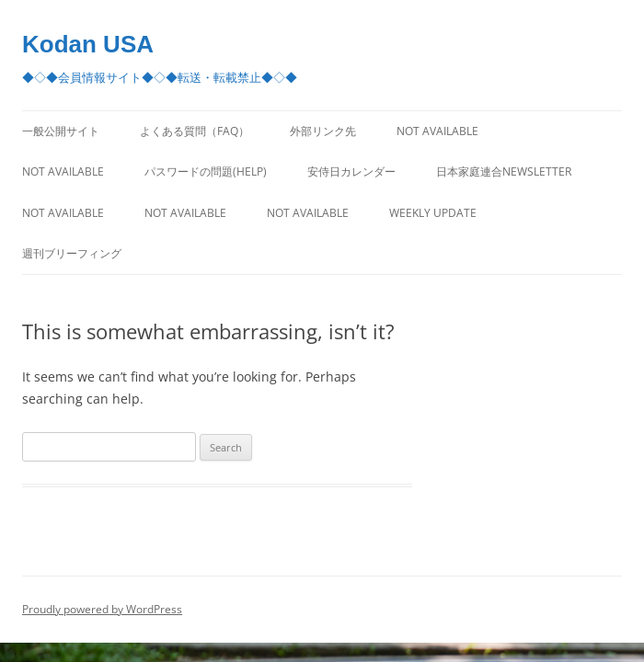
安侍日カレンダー (351, 171)
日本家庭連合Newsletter (504, 171)
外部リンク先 (323, 131)
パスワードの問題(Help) (206, 171)
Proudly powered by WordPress (102, 609)
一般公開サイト (61, 131)
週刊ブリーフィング (72, 253)
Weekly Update (433, 213)
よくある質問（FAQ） (195, 131)
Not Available (437, 131)
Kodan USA (88, 44)
